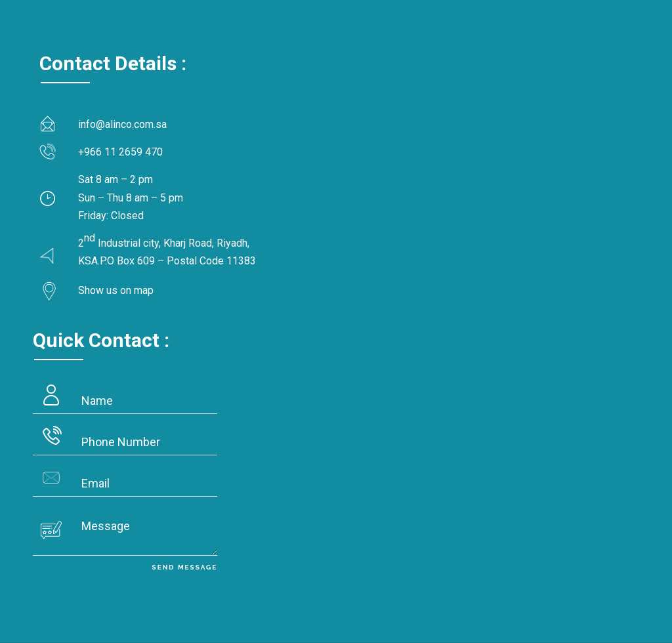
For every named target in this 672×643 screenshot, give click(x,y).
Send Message (185, 567)
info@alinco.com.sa (122, 124)
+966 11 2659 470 (120, 152)
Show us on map (116, 290)
